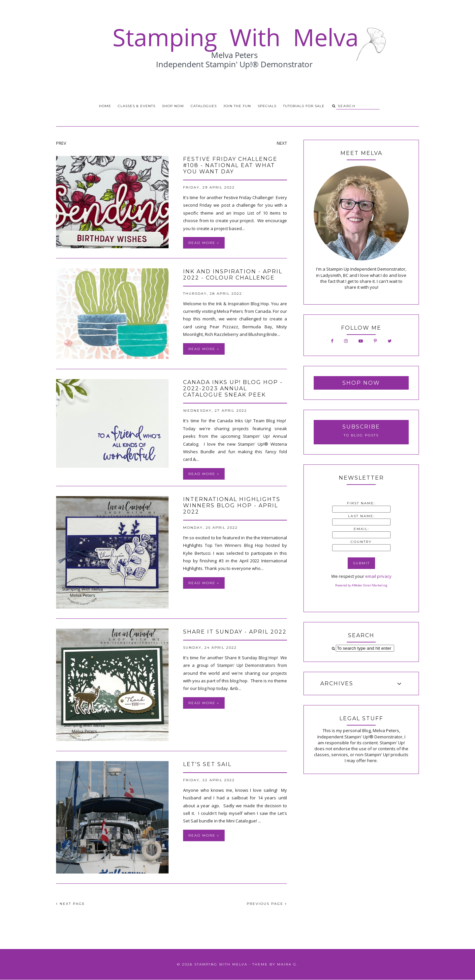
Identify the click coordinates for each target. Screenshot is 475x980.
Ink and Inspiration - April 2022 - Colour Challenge (233, 275)
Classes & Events (137, 106)
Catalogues (204, 106)
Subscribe (361, 427)
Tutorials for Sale (304, 106)
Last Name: (361, 516)
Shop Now (173, 106)
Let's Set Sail (207, 764)
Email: (361, 529)
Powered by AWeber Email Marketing (361, 585)
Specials (267, 106)
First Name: (361, 503)
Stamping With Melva (221, 964)
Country (361, 542)
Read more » (204, 243)
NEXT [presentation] (282, 143)
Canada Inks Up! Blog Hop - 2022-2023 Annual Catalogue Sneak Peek (233, 388)
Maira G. (287, 964)
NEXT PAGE (71, 904)
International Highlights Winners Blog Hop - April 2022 (232, 505)
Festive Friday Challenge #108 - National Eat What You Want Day (230, 165)
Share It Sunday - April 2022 (235, 632)
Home (105, 106)
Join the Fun (237, 106)
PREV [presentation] (61, 143)
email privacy (378, 576)
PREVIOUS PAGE (267, 904)
